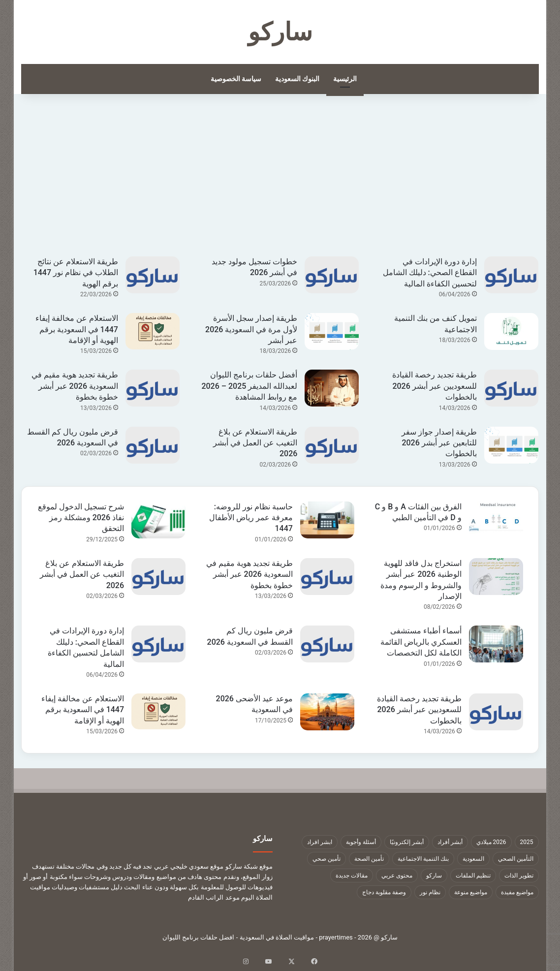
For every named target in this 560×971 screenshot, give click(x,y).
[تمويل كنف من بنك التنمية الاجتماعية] (511, 331)
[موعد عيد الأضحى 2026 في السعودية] (327, 712)
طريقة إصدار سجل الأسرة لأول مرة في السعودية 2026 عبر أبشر (251, 329)
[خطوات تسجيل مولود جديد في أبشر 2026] (332, 275)
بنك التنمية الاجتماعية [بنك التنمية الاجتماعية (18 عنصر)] (423, 859)
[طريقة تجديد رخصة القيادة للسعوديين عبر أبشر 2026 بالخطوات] (511, 388)
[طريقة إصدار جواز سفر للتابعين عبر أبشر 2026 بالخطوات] (511, 445)
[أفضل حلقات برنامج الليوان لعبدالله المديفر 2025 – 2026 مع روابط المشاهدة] (332, 388)
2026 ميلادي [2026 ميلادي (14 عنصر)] (491, 842)
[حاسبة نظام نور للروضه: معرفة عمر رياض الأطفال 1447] (327, 520)
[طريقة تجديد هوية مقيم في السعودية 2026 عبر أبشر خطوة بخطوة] (153, 388)
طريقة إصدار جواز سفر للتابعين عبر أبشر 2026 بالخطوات (439, 443)
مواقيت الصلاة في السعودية (277, 937)
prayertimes (336, 937)
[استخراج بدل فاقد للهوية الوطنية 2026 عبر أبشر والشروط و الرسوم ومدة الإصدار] (496, 577)
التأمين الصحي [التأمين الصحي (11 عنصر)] (516, 859)
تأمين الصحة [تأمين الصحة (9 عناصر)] (369, 859)
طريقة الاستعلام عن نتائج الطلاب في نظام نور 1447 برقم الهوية (76, 273)
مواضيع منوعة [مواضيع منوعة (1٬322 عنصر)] (471, 892)
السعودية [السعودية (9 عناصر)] (473, 859)
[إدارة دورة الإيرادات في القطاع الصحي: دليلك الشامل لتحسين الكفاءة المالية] (511, 275)
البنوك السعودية (297, 79)
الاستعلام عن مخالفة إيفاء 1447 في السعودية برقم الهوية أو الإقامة (77, 329)
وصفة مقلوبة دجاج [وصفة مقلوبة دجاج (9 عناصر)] (384, 892)
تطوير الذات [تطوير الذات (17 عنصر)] (519, 876)
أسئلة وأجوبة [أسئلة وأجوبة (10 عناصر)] (361, 842)
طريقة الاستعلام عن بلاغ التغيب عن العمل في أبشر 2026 (255, 443)
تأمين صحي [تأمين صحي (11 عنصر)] (327, 859)
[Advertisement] (280, 183)
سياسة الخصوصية (236, 79)
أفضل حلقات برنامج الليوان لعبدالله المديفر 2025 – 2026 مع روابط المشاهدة (249, 386)
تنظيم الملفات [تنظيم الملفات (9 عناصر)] (473, 876)
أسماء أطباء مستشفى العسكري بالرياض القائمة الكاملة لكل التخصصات (421, 642)
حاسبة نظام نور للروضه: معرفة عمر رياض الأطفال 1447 (251, 518)
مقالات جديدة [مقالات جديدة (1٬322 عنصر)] (352, 876)
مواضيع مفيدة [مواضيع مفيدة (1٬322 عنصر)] (517, 892)
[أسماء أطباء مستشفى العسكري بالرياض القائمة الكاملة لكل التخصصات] (496, 644)
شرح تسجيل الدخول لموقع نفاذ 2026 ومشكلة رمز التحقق (81, 518)
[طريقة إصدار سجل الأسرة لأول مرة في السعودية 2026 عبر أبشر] (332, 331)
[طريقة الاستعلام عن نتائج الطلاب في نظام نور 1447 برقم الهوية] (153, 275)
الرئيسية (345, 79)
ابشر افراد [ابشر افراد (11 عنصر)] (320, 842)
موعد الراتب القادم (214, 897)
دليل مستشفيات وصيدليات (87, 887)
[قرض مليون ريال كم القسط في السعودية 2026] (153, 445)
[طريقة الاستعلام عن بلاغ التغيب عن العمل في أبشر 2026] (332, 445)
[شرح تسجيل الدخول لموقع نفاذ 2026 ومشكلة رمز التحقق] (158, 520)
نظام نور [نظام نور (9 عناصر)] (430, 892)
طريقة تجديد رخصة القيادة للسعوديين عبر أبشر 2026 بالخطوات (435, 386)
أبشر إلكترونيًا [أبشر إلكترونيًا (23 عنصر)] (407, 842)
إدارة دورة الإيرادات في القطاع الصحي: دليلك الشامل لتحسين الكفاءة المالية (430, 273)
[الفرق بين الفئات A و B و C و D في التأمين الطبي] (496, 520)
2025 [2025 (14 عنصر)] (527, 842)
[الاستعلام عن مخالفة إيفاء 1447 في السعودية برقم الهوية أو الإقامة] (153, 331)
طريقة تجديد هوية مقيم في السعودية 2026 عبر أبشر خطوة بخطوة (75, 386)
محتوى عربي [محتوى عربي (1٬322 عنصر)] (397, 876)
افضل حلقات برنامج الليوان (199, 937)
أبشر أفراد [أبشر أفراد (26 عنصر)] (450, 842)
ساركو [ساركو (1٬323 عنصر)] (434, 876)
